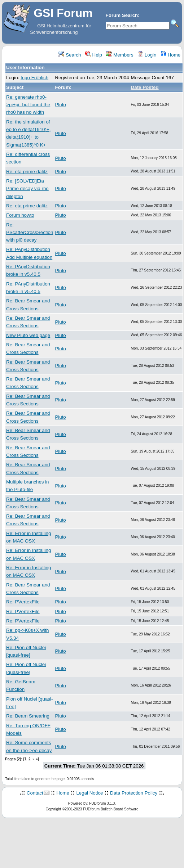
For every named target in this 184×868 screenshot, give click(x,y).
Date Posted (145, 87)
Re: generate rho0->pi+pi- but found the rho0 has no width (28, 105)
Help (94, 55)
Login (147, 55)
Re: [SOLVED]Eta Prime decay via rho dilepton (27, 189)
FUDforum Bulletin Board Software (111, 809)
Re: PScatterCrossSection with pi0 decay (30, 233)
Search (70, 55)
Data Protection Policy (134, 793)
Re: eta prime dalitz (27, 172)
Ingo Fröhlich (34, 78)
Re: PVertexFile (23, 602)
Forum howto (20, 215)
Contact (35, 793)
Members (120, 55)
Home (170, 55)
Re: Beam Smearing (28, 716)
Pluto (60, 105)
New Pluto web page (28, 335)
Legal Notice (89, 793)
